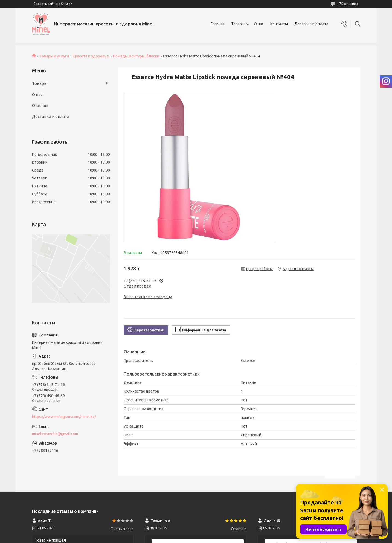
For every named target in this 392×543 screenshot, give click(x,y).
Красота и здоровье (91, 56)
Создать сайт (44, 4)
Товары (238, 24)
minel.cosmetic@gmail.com (55, 434)
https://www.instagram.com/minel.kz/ (64, 417)
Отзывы (40, 105)
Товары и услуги (54, 56)
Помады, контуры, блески (136, 56)
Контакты (279, 24)
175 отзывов (347, 4)
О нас (259, 24)
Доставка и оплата (311, 24)
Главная (218, 24)
